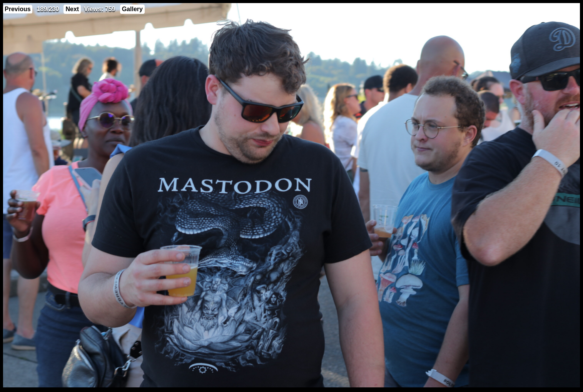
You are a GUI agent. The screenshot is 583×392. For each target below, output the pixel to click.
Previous (18, 9)
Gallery (132, 9)
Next (72, 9)
